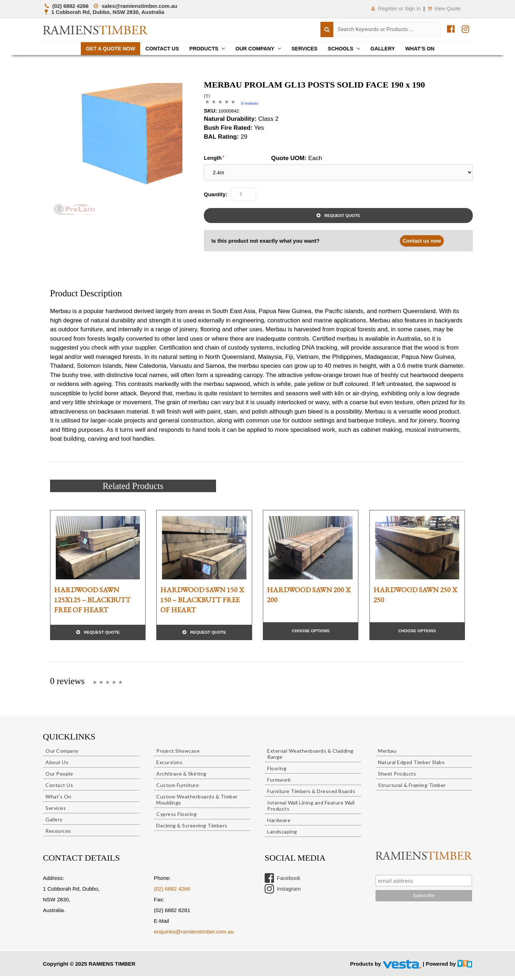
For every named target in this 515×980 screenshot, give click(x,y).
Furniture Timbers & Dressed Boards (311, 795)
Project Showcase (178, 755)
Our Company (255, 49)
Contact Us (159, 49)
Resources (58, 835)
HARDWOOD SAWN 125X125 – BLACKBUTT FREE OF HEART (92, 603)
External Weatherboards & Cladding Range (310, 758)
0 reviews (250, 104)
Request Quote (342, 219)
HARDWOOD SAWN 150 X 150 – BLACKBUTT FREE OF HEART (202, 603)
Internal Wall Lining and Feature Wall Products (311, 810)
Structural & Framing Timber (412, 789)
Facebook (283, 882)
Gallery (387, 49)
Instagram (283, 893)
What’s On (426, 49)
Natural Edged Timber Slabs (411, 766)
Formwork (279, 784)
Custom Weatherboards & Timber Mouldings (197, 804)
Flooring (277, 773)
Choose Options (311, 635)
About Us (57, 766)
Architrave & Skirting (182, 778)
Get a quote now (105, 49)
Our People (59, 778)
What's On (58, 801)
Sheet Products (397, 778)
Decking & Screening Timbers (192, 830)
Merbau (387, 755)
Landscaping (282, 836)
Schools (344, 49)
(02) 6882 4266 (172, 893)
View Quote (443, 8)
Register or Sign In (392, 8)
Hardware (279, 824)
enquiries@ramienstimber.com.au (194, 936)
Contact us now (421, 244)
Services (306, 49)
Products (202, 49)
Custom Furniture (178, 789)
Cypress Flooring (176, 818)
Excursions (169, 766)
